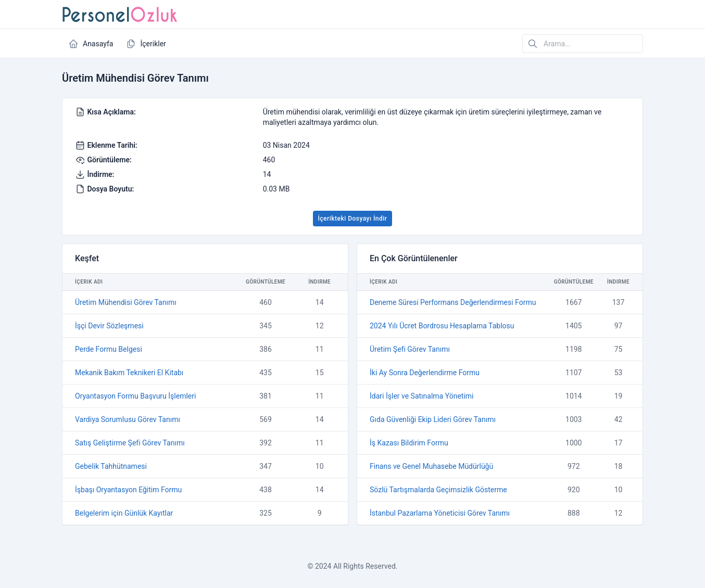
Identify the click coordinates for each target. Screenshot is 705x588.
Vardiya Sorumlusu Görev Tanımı (128, 419)
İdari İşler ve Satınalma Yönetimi (421, 396)
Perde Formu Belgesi (109, 349)
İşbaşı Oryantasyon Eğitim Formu (128, 490)
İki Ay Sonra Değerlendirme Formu (425, 373)
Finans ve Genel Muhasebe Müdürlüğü (431, 466)
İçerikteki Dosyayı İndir (352, 219)
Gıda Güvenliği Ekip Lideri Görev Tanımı (433, 419)
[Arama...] (583, 44)
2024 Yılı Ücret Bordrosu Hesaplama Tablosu (442, 326)
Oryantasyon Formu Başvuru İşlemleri (135, 396)
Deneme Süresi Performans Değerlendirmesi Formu (453, 302)
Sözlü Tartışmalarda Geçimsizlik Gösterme (438, 490)
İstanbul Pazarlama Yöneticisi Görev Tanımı (440, 513)
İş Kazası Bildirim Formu (409, 443)
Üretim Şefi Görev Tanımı (410, 349)
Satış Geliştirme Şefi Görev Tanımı (130, 443)
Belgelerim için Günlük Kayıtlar (124, 513)
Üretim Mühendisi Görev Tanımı (126, 302)
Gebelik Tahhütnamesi (111, 466)
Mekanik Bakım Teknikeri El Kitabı (129, 373)
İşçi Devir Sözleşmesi (109, 326)
